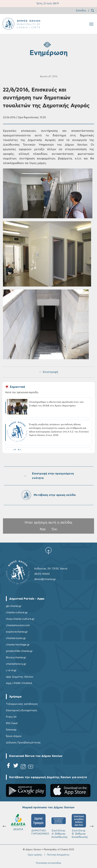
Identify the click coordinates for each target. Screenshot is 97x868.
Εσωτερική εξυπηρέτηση (21, 710)
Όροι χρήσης (35, 855)
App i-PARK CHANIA (19, 683)
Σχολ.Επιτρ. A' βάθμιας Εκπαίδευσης (39, 826)
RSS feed (12, 723)
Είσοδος (81, 11)
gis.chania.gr (14, 606)
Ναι (43, 529)
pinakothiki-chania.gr (19, 651)
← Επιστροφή (48, 372)
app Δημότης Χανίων (20, 677)
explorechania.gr (17, 632)
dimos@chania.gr (45, 579)
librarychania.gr (16, 657)
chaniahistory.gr (16, 664)
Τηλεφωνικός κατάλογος (22, 704)
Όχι (54, 529)
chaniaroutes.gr (16, 638)
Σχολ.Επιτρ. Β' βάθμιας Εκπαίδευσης (60, 826)
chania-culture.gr (17, 612)
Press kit (11, 717)
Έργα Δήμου (14, 736)
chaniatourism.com (18, 625)
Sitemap (11, 730)
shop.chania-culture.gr (20, 619)
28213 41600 (42, 574)
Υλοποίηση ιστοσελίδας (48, 863)
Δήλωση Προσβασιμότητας (23, 743)
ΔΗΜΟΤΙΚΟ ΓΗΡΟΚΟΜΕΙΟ (20, 825)
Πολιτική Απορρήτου (58, 855)
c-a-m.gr (11, 670)
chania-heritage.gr (18, 645)
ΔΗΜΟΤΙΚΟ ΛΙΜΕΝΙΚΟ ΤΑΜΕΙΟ (79, 826)
